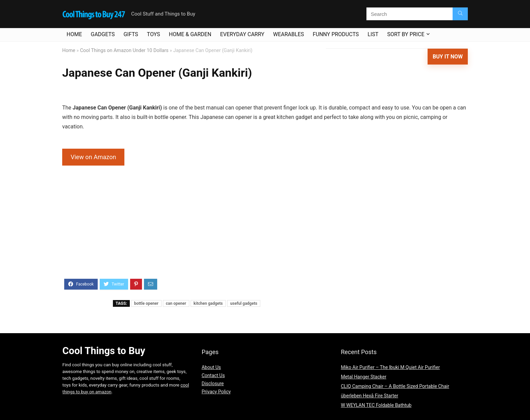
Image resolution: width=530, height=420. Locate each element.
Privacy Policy (216, 392)
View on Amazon (93, 157)
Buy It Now (448, 57)
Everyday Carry (242, 34)
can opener (176, 303)
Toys (154, 34)
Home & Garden (190, 34)
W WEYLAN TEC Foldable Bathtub (376, 405)
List (373, 34)
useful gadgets (244, 303)
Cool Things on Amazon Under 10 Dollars (124, 51)
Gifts (131, 34)
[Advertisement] (265, 226)
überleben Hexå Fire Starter (369, 396)
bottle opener (146, 303)
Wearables (288, 34)
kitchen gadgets (208, 303)
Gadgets (103, 34)
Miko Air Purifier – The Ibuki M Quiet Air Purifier (390, 367)
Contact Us (213, 375)
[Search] (460, 14)
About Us (211, 367)
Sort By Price (406, 34)
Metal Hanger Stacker (364, 377)
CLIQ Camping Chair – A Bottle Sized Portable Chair (395, 386)
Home (74, 34)
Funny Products (336, 34)
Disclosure (213, 384)
